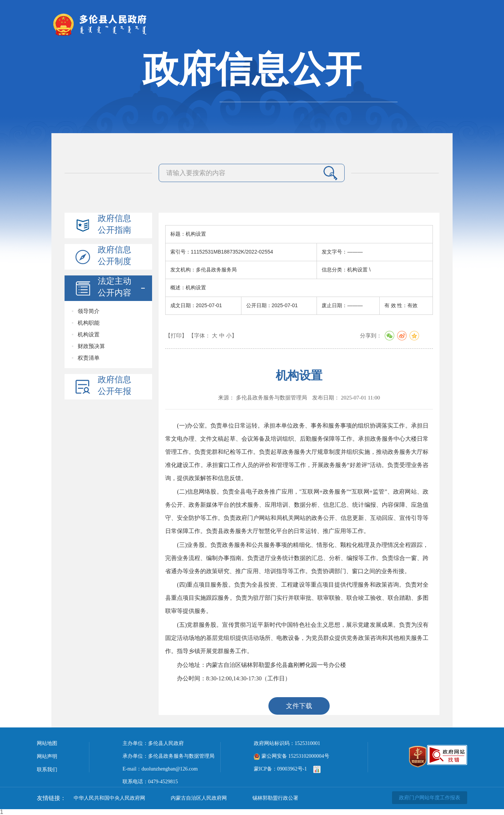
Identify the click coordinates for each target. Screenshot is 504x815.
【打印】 (176, 335)
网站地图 (47, 743)
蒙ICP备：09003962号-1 (280, 769)
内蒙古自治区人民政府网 (199, 798)
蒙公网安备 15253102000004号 (292, 756)
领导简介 (89, 311)
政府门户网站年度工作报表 (430, 798)
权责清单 (89, 358)
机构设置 (89, 334)
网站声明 (47, 756)
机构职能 (89, 323)
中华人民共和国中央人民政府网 (109, 798)
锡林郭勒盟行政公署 (275, 798)
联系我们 (47, 770)
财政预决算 (91, 346)
